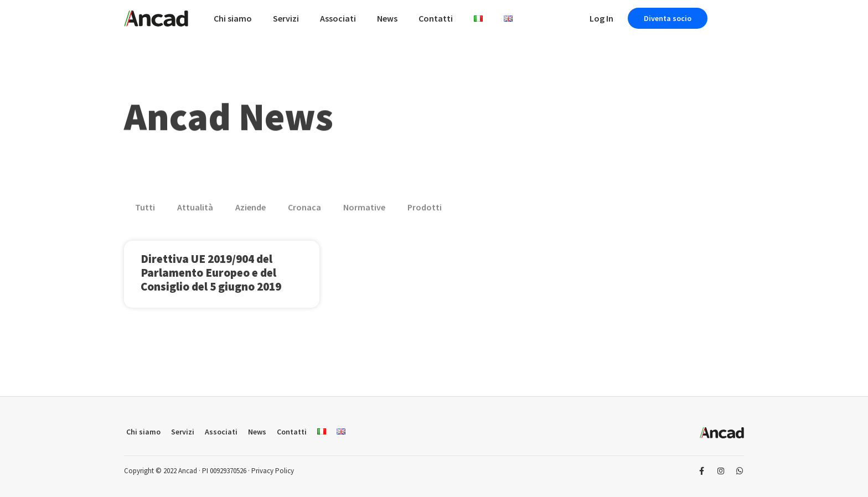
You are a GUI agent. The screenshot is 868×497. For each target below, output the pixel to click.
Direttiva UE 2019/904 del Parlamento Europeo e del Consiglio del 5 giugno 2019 (211, 273)
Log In (601, 18)
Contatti (436, 18)
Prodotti (425, 210)
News (387, 18)
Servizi (286, 18)
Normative (364, 210)
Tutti (145, 210)
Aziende (250, 210)
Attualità (195, 210)
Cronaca (304, 210)
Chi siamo (233, 18)
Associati (338, 18)
